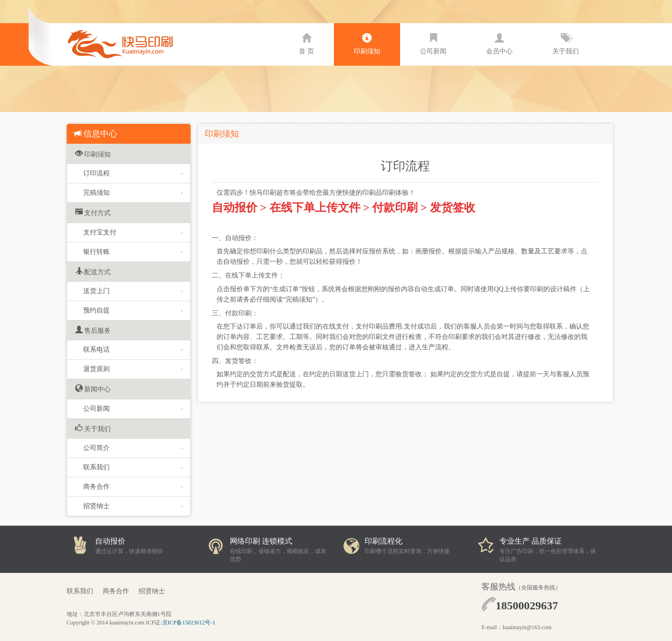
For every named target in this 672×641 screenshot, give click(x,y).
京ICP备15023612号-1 (189, 623)
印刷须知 (367, 44)
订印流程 (133, 173)
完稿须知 (133, 193)
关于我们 (566, 44)
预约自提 (133, 310)
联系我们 (133, 467)
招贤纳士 (133, 506)
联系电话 (133, 350)
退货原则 (133, 369)
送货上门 (133, 291)
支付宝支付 (133, 232)
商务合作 (133, 487)
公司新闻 (433, 44)
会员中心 (499, 44)
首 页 (306, 44)
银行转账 (133, 252)
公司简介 (133, 448)
